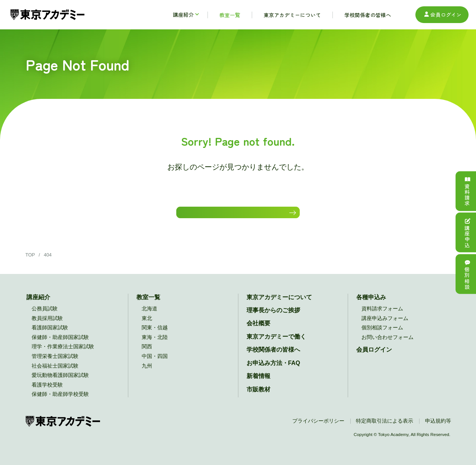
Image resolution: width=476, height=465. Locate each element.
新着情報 (258, 383)
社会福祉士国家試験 (55, 373)
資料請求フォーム (382, 316)
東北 (147, 325)
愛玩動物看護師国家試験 (60, 382)
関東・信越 (155, 335)
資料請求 (467, 191)
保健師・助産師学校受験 (60, 401)
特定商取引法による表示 (385, 428)
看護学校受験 (47, 392)
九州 (147, 373)
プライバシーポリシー (318, 428)
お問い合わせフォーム (387, 344)
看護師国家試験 (50, 335)
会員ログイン (442, 14)
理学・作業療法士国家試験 (63, 354)
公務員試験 (45, 316)
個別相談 (467, 274)
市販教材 (258, 396)
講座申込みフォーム (385, 325)
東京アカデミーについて (279, 304)
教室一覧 (148, 304)
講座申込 (467, 233)
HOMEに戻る (235, 216)
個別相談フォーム (382, 335)
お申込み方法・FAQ (273, 370)
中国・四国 (155, 363)
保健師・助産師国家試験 (60, 344)
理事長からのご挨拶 (273, 317)
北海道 (149, 316)
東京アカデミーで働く (276, 343)
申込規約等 (438, 428)
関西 (147, 354)
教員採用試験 (47, 325)
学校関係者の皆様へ (273, 357)
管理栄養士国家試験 (55, 363)
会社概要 (258, 330)
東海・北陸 (155, 344)
